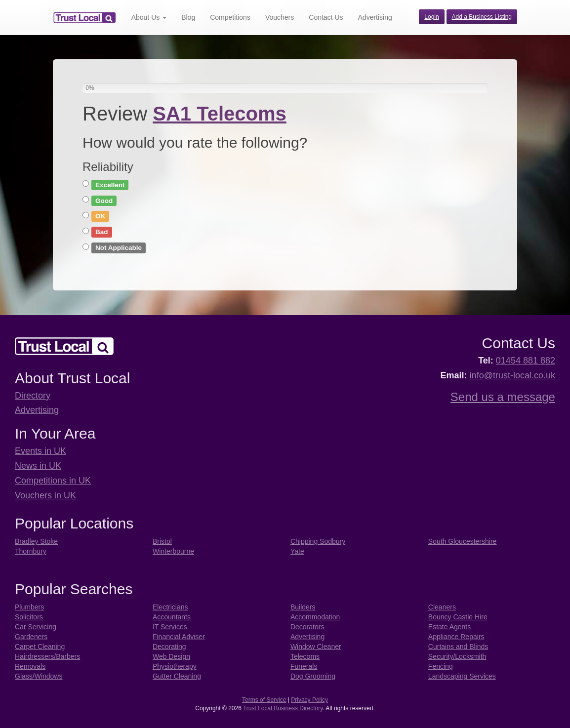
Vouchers (280, 17)
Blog (188, 17)
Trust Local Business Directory (283, 708)
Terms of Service (264, 700)
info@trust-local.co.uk (512, 375)
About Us (149, 17)
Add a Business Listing (482, 17)
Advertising (375, 17)
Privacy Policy (309, 700)
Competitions (230, 17)
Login (431, 17)
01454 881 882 (526, 361)
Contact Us (326, 17)
